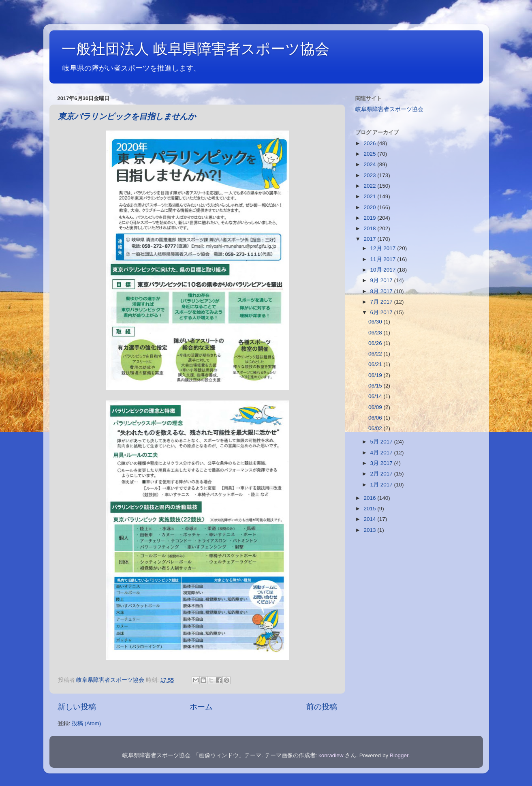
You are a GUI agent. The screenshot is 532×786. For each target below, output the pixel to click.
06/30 (376, 322)
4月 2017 (382, 453)
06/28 (376, 333)
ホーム (201, 707)
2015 (370, 509)
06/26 (376, 343)
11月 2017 (384, 259)
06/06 (376, 418)
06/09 (376, 407)
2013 (370, 530)
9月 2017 (382, 280)
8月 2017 (382, 291)
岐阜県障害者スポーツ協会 (389, 109)
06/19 (376, 375)
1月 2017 (382, 485)
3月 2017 (382, 463)
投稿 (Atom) (86, 723)
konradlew (331, 755)
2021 (370, 196)
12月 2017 (384, 248)
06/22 (376, 354)
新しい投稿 (77, 707)
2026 (370, 143)
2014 (370, 519)
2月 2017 (382, 474)
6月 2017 (382, 312)
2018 (370, 228)
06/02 (376, 428)
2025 (370, 154)
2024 (370, 164)
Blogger (399, 755)
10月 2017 (384, 270)
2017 (370, 239)
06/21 (376, 364)
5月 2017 (382, 442)
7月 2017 (382, 302)
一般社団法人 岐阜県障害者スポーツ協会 (195, 49)
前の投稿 (322, 707)
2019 (370, 218)
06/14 (376, 396)
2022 (370, 186)
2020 (370, 207)
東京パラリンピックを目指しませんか (127, 117)
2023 (370, 175)
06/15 (376, 386)
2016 (370, 498)
